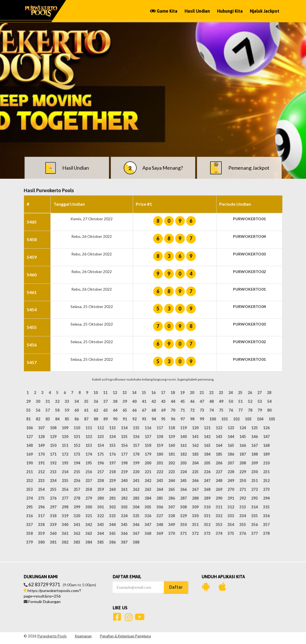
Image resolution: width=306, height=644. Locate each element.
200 (148, 463)
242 (148, 481)
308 (183, 507)
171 (53, 454)
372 (195, 533)
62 (96, 410)
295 (29, 507)
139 (172, 437)
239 (112, 481)
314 (254, 507)
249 (231, 481)
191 (41, 463)
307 (172, 507)
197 (112, 463)
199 (136, 463)
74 (212, 410)
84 (57, 419)
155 (112, 445)
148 (29, 445)
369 (160, 533)
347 (148, 525)
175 (101, 454)
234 (53, 481)
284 (148, 498)
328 (172, 516)
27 (259, 393)
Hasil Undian (197, 11)
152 (77, 445)
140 (183, 437)
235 (65, 481)
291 (231, 498)
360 (53, 533)
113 (112, 428)
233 (41, 481)
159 (160, 445)
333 (231, 516)
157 (136, 445)
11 (105, 393)
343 (101, 525)
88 (96, 419)
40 (134, 401)
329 (183, 516)
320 (77, 516)
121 (207, 428)
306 (160, 507)
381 (53, 542)
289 (207, 498)
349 (172, 525)
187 (243, 454)
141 (195, 437)
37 (105, 401)
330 (195, 516)
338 (41, 525)
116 (148, 428)
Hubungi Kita (230, 11)
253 (29, 489)
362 (77, 533)
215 (77, 472)
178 (136, 454)
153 (89, 445)
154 (101, 445)
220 (136, 472)
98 (192, 419)
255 (53, 489)
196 (101, 463)
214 (65, 472)
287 (183, 498)
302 (112, 507)
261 (124, 489)
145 (243, 437)
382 (65, 542)
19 (182, 393)
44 (173, 401)
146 (254, 437)
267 (195, 489)
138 (160, 437)
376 (243, 533)
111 (89, 428)
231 (266, 472)
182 (183, 454)
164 (219, 445)
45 (183, 401)
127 (29, 437)
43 (163, 401)
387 (124, 542)
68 (154, 410)
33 (67, 401)
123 (231, 428)
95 (163, 419)
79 (260, 410)
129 (53, 437)
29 (28, 401)
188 (254, 454)
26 (250, 393)
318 (53, 516)
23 (221, 393)
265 (172, 489)
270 (231, 489)
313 (243, 507)
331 (207, 516)
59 (67, 410)
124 (243, 428)
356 (254, 525)
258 (89, 489)
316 (29, 516)
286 (172, 498)
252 (266, 481)
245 (183, 481)
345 (124, 525)
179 (148, 454)
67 (144, 410)
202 (172, 463)
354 (231, 525)
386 (112, 542)
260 (112, 489)
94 (154, 419)
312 (231, 507)
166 (243, 445)
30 (38, 401)
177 (124, 454)
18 (173, 393)
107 (41, 428)
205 (207, 463)
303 (124, 507)
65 (125, 410)
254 (41, 489)
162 (195, 445)
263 (148, 489)
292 (243, 498)
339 (53, 525)
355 (243, 525)
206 (219, 463)
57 (48, 410)
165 (231, 445)
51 (240, 401)
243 (160, 481)
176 (112, 454)
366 (124, 533)
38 (115, 401)
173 (77, 454)
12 (115, 393)
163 (207, 445)
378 (266, 533)
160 (172, 445)
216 (89, 472)
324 (124, 516)
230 (254, 472)
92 (134, 419)
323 (112, 516)
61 (86, 410)
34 (77, 401)
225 (195, 472)
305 (148, 507)
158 (148, 445)
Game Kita (164, 11)
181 (172, 454)
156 (124, 445)
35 (86, 401)
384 (89, 542)
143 (219, 437)
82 (38, 419)
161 (183, 445)
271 (243, 489)
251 (254, 481)
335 (254, 516)
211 (29, 472)
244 (172, 481)
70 (173, 410)
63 (105, 410)
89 (105, 419)
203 (183, 463)
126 (266, 428)
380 (41, 542)
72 (192, 410)
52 (250, 401)
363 (89, 533)
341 (77, 525)
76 (231, 410)
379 (29, 542)
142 (207, 437)
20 (192, 393)
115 (136, 428)
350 (183, 525)
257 (77, 489)
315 (266, 507)
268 (207, 489)
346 (136, 525)
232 (29, 481)
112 (101, 428)
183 (195, 454)
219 (124, 472)
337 (29, 525)
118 (172, 428)
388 (136, 542)
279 (89, 498)
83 (48, 419)
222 (160, 472)
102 (236, 419)
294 (266, 498)
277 (65, 498)
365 (112, 533)
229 (243, 472)
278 (77, 498)
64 (115, 410)
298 (65, 507)
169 (29, 454)
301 (101, 507)
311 (219, 507)
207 (231, 463)
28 (269, 393)
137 (148, 437)
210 (266, 463)
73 (202, 410)
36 (96, 401)
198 (124, 463)
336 (266, 516)
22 (211, 393)
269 (219, 489)
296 (41, 507)
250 (243, 481)
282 (124, 498)
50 (231, 401)
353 (219, 525)
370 (172, 533)
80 (269, 410)
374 (219, 533)
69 (163, 410)
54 (269, 401)
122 (219, 428)
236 (77, 481)
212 (41, 472)
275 (41, 498)
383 (77, 542)
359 (41, 533)
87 (86, 419)
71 (183, 410)
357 (266, 525)
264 (160, 489)
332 (219, 516)
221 (148, 472)
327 (160, 516)
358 (29, 533)
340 (65, 525)
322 (101, 516)
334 (243, 516)
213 (53, 472)
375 (231, 533)
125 (254, 428)
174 (89, 454)
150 (53, 445)
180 (160, 454)
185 (219, 454)
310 (207, 507)
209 (254, 463)
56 (38, 410)
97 (183, 419)
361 (65, 533)
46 (192, 401)
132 (89, 437)
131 (77, 437)
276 (53, 498)
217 (101, 472)
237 (89, 481)
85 (67, 419)
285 (160, 498)
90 (115, 419)
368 (148, 533)
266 (183, 489)
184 (207, 454)
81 (28, 419)
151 (65, 445)
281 (112, 498)
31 (48, 401)
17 (163, 393)
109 (65, 428)
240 (124, 481)
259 (101, 489)
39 (125, 401)
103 (248, 419)
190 (29, 463)
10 (96, 393)
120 (195, 428)
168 (266, 445)
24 (231, 393)
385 (101, 542)
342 (89, 525)
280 (101, 498)
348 (160, 525)
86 (77, 419)
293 (254, 498)
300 (89, 507)
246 (195, 481)
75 (221, 410)
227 (219, 472)
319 (65, 516)
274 (29, 498)
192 (53, 463)
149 (41, 445)
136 (136, 437)
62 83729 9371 (44, 584)
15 (144, 393)
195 (89, 463)
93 (144, 419)
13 (124, 393)
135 (124, 437)
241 (136, 481)
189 (266, 454)
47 (202, 401)
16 (153, 393)
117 (160, 428)
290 (219, 498)
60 (77, 410)
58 (57, 410)
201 (160, 463)
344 (112, 525)
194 (77, 463)
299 (77, 507)
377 (254, 533)
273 (266, 489)
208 (243, 463)
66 (134, 410)
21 (202, 393)
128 (41, 437)
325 (136, 516)
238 (101, 481)
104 (260, 419)
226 (207, 472)
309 (195, 507)
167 (254, 445)
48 (212, 401)
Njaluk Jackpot (265, 11)
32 (57, 401)
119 (183, 428)
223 (172, 472)
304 (136, 507)
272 (254, 489)
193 (65, 463)
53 (260, 401)
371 (183, 533)
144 (231, 437)
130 (65, 437)
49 (221, 401)
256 (65, 489)
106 (29, 428)
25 (240, 393)
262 (136, 489)
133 (101, 437)
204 (195, 463)
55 (28, 410)
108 (53, 428)
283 (136, 498)
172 (65, 454)
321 (89, 516)
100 (213, 419)
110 (77, 428)
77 (240, 410)
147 (266, 437)
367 (136, 533)
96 (173, 419)
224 (183, 472)
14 (134, 393)
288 (195, 498)
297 (53, 507)
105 (272, 419)
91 (125, 419)
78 (250, 410)
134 (112, 437)
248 (219, 481)
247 (207, 481)
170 (41, 454)
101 (224, 419)
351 (195, 525)
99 (202, 419)
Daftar (176, 587)
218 (112, 472)
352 (207, 525)
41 (144, 401)
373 (207, 533)
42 (154, 401)
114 (124, 428)
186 (231, 454)
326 (148, 516)
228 (231, 472)
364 (101, 533)
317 (41, 516)
